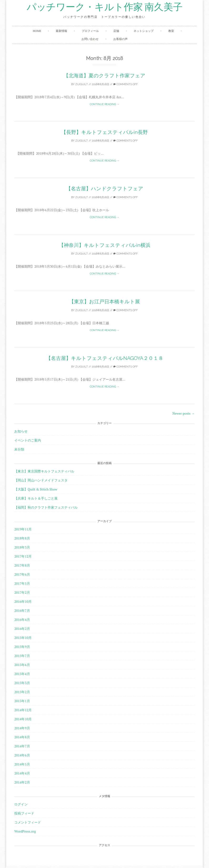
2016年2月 (22, 629)
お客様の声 (120, 39)
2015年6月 (22, 665)
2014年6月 (22, 755)
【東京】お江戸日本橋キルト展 (104, 302)
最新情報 (61, 31)
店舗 (116, 31)
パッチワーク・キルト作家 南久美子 (105, 7)
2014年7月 (22, 746)
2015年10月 (23, 638)
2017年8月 (22, 565)
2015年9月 (22, 647)
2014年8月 (22, 737)
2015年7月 (22, 656)
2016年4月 (22, 620)
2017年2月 (22, 592)
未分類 (19, 449)
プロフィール (90, 31)
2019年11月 (23, 529)
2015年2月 (22, 692)
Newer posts (184, 413)
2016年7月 (22, 611)
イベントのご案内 (28, 440)
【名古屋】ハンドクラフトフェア (105, 189)
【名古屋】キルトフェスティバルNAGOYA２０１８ (105, 358)
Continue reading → (104, 104)
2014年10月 (23, 719)
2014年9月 (22, 728)
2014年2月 (22, 782)
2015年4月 (22, 674)
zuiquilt (82, 84)
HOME (37, 31)
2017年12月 (23, 556)
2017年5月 (22, 583)
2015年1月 (22, 701)
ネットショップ (144, 31)
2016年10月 (23, 601)
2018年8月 (22, 538)
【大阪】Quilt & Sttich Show (36, 489)
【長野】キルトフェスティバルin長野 (104, 132)
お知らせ (21, 431)
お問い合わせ (90, 39)
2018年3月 (22, 547)
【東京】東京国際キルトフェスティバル (44, 471)
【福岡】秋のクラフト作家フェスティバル (46, 507)
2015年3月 (22, 683)
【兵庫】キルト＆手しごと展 (36, 498)
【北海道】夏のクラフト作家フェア (104, 76)
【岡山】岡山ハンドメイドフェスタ (41, 480)
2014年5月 (22, 764)
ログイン (21, 804)
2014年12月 (23, 710)
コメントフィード (28, 822)
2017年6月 (22, 574)
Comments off (126, 84)
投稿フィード (24, 813)
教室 (171, 31)
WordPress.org (25, 831)
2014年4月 (22, 773)
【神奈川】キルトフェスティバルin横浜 (105, 245)
